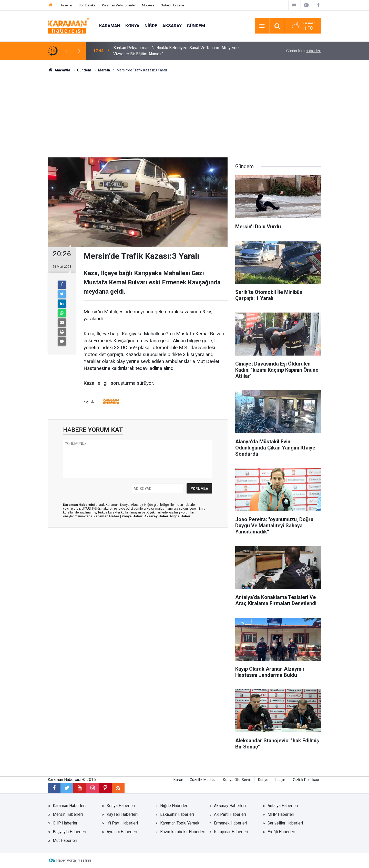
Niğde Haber (180, 516)
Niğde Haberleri (174, 806)
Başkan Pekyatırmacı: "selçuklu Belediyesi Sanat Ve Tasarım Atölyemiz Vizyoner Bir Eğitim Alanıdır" (176, 51)
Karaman (110, 26)
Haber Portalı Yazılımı (74, 860)
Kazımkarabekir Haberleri (183, 832)
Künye (263, 780)
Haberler (66, 5)
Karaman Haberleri (69, 806)
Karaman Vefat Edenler (119, 5)
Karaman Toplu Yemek (180, 823)
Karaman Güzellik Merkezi (195, 780)
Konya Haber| (133, 516)
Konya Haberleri (121, 806)
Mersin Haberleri (68, 814)
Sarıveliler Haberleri (285, 823)
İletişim (281, 780)
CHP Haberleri (66, 823)
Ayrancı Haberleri (122, 832)
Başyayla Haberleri (69, 832)
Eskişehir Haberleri (177, 814)
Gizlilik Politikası (306, 780)
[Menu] (262, 26)
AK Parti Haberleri (230, 814)
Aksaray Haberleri (230, 806)
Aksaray (172, 26)
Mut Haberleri (65, 840)
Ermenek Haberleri (230, 823)
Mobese (148, 5)
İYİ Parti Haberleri (122, 823)
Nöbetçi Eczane (172, 5)
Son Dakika (87, 5)
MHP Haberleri (281, 814)
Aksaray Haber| (157, 516)
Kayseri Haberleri (122, 814)
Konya (132, 26)
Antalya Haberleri (283, 806)
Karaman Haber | (108, 516)
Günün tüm (304, 51)
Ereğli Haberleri (281, 832)
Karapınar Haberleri (231, 832)
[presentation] (66, 51)
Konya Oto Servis (237, 780)
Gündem (196, 26)
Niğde (151, 26)
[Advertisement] (184, 111)
